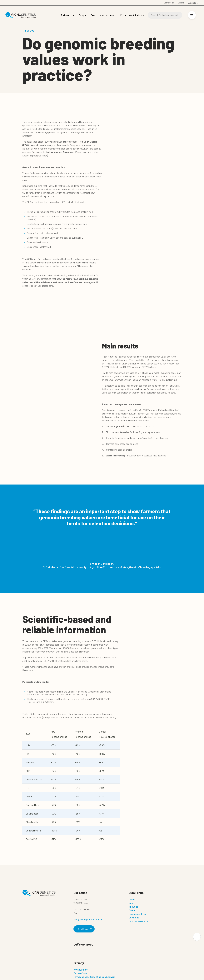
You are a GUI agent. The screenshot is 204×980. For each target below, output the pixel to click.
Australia (192, 3)
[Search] (165, 15)
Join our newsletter (139, 921)
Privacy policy (80, 970)
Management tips (138, 914)
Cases (132, 899)
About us (133, 907)
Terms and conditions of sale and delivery (94, 977)
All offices (85, 929)
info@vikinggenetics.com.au (88, 919)
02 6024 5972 (84, 909)
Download (134, 917)
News (132, 903)
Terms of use (80, 973)
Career (132, 910)
